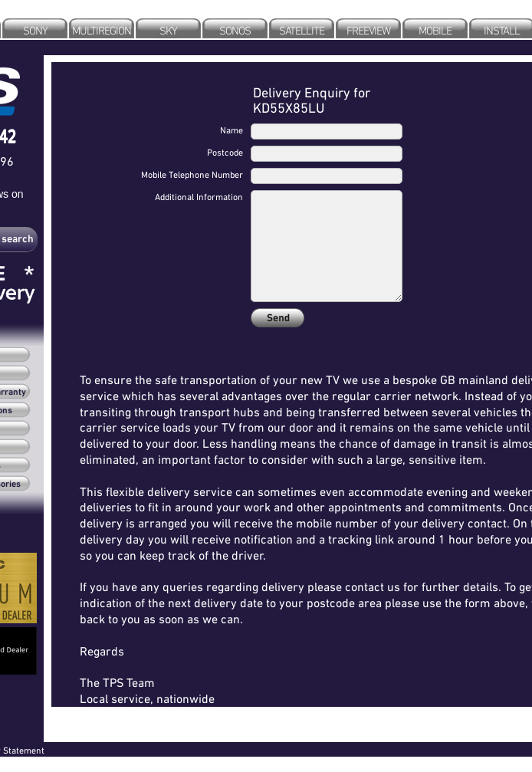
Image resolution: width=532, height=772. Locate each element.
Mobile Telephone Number (192, 174)
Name (232, 130)
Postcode (225, 152)
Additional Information (199, 197)
